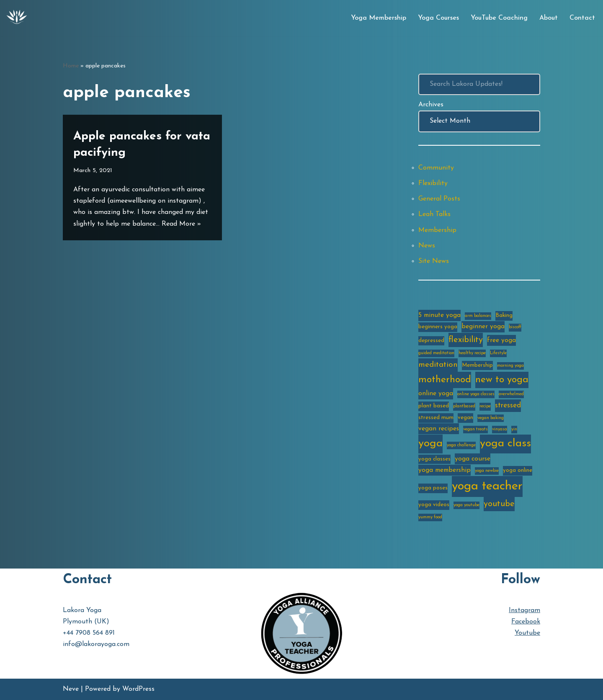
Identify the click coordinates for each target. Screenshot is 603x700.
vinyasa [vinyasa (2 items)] (500, 429)
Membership (437, 230)
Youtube (527, 633)
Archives (431, 105)
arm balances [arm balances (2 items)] (478, 316)
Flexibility (433, 183)
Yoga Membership (379, 18)
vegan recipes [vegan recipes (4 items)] (439, 429)
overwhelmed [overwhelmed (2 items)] (511, 394)
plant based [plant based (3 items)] (434, 406)
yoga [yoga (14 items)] (430, 444)
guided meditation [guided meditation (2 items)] (436, 353)
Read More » (181, 224)
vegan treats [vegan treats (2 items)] (475, 429)
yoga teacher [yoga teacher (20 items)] (487, 486)
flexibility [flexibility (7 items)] (466, 340)
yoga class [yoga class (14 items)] (505, 444)
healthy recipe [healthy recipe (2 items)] (472, 353)
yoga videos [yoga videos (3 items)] (434, 505)
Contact (582, 18)
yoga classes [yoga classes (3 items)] (434, 459)
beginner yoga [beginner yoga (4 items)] (483, 327)
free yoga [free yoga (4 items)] (501, 340)
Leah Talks (434, 214)
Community (436, 168)
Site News (434, 261)
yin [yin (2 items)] (514, 429)
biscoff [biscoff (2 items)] (515, 327)
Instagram (524, 610)
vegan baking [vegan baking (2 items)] (491, 418)
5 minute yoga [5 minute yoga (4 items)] (439, 315)
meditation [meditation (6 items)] (438, 365)
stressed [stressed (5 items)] (508, 405)
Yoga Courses (438, 18)
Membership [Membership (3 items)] (477, 365)
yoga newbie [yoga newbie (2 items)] (487, 471)
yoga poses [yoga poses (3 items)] (433, 488)
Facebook (526, 622)
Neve (71, 689)
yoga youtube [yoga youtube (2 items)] (466, 505)
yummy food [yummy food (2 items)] (430, 517)
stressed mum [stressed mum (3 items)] (436, 418)
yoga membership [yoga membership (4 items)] (445, 470)
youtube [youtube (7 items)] (499, 504)
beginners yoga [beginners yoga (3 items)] (438, 327)
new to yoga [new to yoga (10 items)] (502, 380)
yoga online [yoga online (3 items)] (518, 470)
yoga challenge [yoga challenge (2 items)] (461, 445)
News (427, 246)
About (549, 18)
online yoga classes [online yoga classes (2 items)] (476, 394)
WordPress (138, 689)
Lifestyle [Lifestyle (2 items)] (498, 353)
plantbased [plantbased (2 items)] (464, 406)
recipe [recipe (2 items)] (485, 406)
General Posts (439, 199)
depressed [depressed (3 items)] (431, 341)
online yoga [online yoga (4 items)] (436, 394)
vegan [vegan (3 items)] (465, 418)
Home (71, 66)
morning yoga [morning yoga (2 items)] (510, 366)
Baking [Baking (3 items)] (504, 315)
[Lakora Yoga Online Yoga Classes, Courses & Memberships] (17, 18)
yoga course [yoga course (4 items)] (473, 459)
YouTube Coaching (499, 18)
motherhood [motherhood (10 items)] (445, 380)
